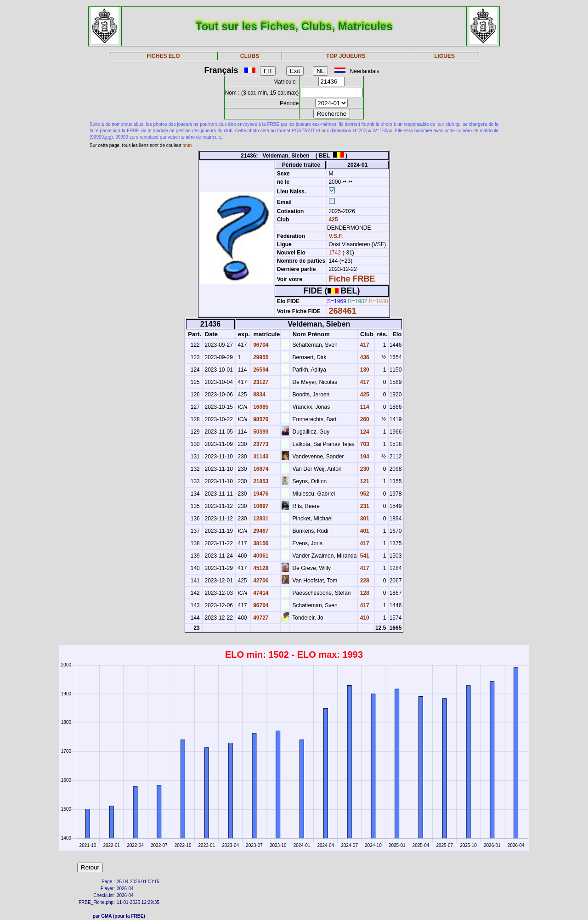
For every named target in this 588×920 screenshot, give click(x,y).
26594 (260, 370)
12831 (260, 519)
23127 (260, 382)
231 (364, 506)
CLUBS (250, 56)
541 (364, 556)
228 (364, 581)
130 (364, 370)
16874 (260, 469)
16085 (260, 407)
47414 (260, 593)
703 (364, 444)
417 (364, 345)
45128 (260, 568)
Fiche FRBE (352, 279)
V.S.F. (336, 236)
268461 (342, 311)
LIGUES (444, 56)
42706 (260, 581)
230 (364, 469)
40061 (260, 556)
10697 (260, 506)
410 (364, 618)
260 (364, 419)
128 (364, 593)
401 (364, 531)
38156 (260, 543)
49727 (260, 618)
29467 (260, 531)
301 (364, 519)
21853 (260, 481)
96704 (260, 345)
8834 (259, 395)
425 (332, 220)
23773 (260, 444)
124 (364, 432)
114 (364, 407)
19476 (260, 494)
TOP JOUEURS (346, 56)
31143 (260, 457)
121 (364, 481)
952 (364, 494)
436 (364, 357)
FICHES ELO (163, 56)
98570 (260, 419)
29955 (260, 357)
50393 (260, 432)
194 (364, 457)
